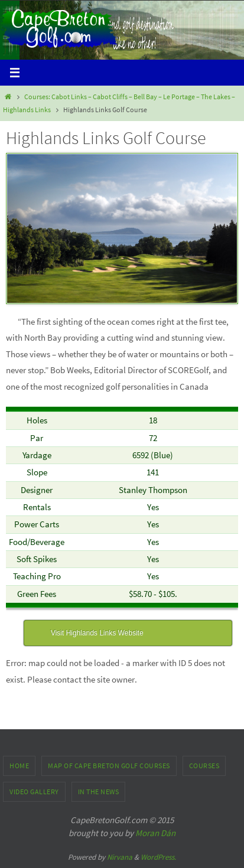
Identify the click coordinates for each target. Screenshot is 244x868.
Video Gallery (34, 792)
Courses (204, 766)
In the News (99, 792)
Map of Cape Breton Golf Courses (109, 766)
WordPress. (158, 857)
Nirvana (120, 857)
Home (19, 766)
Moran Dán (155, 833)
